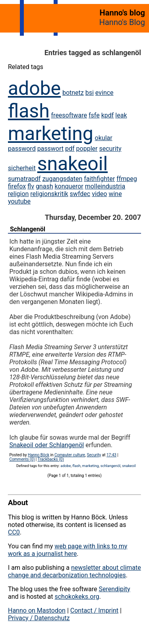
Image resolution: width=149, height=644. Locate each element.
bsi (90, 93)
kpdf (108, 115)
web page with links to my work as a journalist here (68, 550)
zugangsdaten (62, 179)
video (99, 194)
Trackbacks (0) (51, 459)
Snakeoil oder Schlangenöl (46, 445)
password (22, 149)
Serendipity (114, 589)
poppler (87, 149)
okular (104, 138)
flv (31, 186)
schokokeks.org (77, 597)
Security (94, 455)
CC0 (14, 532)
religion (18, 194)
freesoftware (69, 115)
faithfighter (99, 179)
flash (29, 111)
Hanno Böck (39, 455)
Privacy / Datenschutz (39, 618)
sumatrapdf (24, 179)
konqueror (69, 186)
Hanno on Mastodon (37, 610)
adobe (34, 88)
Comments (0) (22, 459)
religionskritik (49, 194)
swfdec (80, 194)
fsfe (94, 115)
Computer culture (70, 455)
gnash (45, 186)
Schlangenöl (28, 229)
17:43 (111, 455)
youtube (19, 201)
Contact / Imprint (94, 610)
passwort (50, 149)
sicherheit (22, 168)
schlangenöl (110, 466)
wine (115, 194)
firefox (17, 186)
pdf (70, 149)
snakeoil (73, 164)
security (110, 149)
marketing (51, 134)
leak (121, 115)
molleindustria (105, 186)
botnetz (73, 93)
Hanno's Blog (122, 22)
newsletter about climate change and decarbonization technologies (74, 571)
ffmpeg (127, 179)
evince (104, 93)
